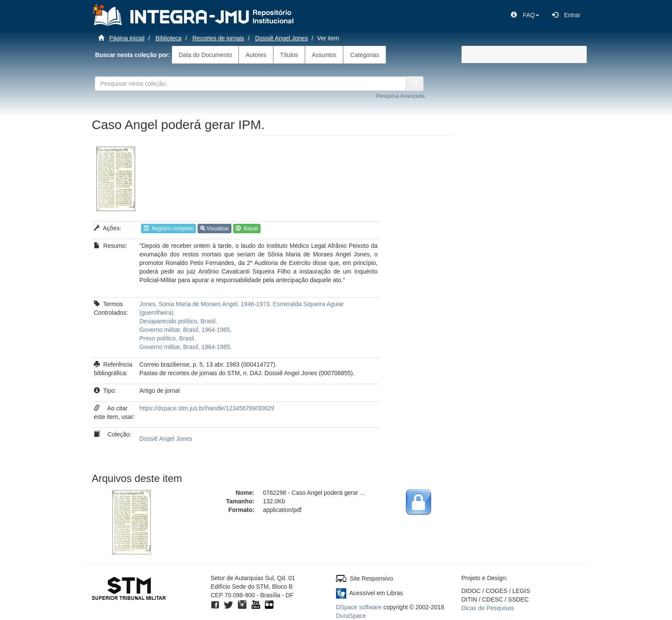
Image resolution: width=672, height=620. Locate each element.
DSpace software (359, 607)
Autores (256, 55)
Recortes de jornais (218, 38)
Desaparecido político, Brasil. (178, 321)
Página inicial (127, 38)
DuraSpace (351, 616)
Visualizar (214, 229)
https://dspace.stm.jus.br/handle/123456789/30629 (207, 408)
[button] (525, 15)
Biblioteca (169, 38)
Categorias (365, 55)
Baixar (247, 229)
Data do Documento (205, 55)
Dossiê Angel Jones (281, 38)
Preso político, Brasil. (168, 338)
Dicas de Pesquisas (488, 608)
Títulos (289, 55)
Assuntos (324, 55)
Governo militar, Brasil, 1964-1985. (186, 330)
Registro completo (168, 229)
